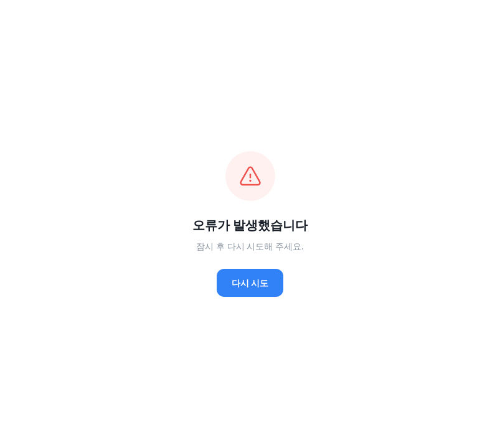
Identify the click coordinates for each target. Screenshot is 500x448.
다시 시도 (250, 283)
